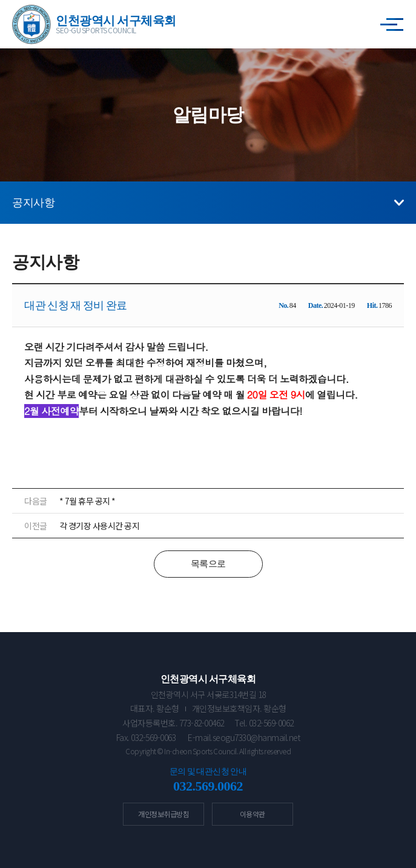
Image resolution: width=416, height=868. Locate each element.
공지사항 (33, 203)
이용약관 (253, 814)
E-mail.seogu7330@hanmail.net (244, 737)
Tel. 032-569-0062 (264, 723)
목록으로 (208, 564)
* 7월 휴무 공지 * (87, 501)
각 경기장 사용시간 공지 (100, 526)
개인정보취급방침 (163, 814)
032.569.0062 (208, 786)
